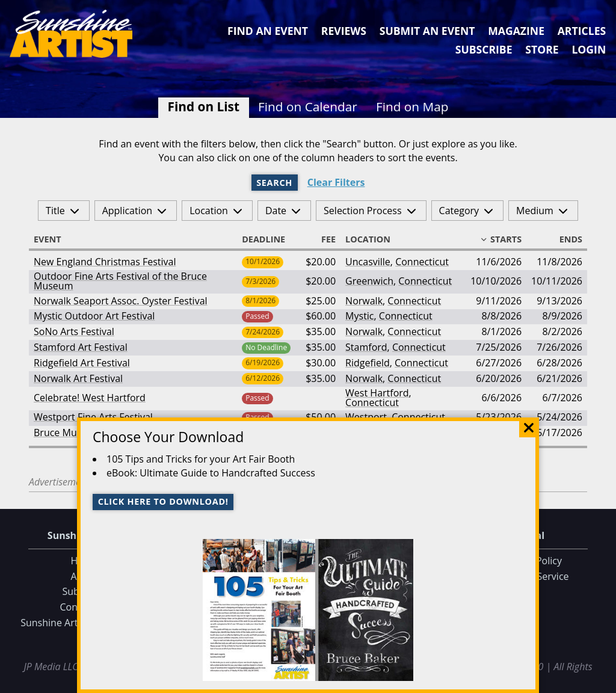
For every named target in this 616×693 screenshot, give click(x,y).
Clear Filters (336, 183)
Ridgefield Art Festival (82, 363)
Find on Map (412, 106)
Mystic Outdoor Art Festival (94, 316)
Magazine (516, 31)
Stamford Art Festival (81, 347)
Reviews (344, 31)
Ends (565, 239)
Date (276, 211)
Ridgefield (368, 363)
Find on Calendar (308, 106)
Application (128, 211)
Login (589, 49)
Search (274, 183)
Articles (582, 31)
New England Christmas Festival (105, 262)
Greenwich (369, 281)
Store (542, 49)
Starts (500, 239)
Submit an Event (427, 31)
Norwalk (364, 301)
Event (53, 239)
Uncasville (368, 262)
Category (459, 211)
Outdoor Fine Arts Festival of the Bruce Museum (120, 281)
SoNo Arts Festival (74, 331)
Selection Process (362, 211)
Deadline (269, 239)
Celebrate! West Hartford (90, 398)
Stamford (366, 347)
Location (209, 211)
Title (55, 211)
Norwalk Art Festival (78, 378)
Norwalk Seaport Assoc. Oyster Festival (121, 301)
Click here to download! (163, 501)
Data (602, 682)
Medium (535, 211)
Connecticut (422, 262)
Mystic (359, 316)
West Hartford (377, 393)
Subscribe (484, 49)
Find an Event (268, 31)
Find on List (204, 106)
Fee (323, 239)
